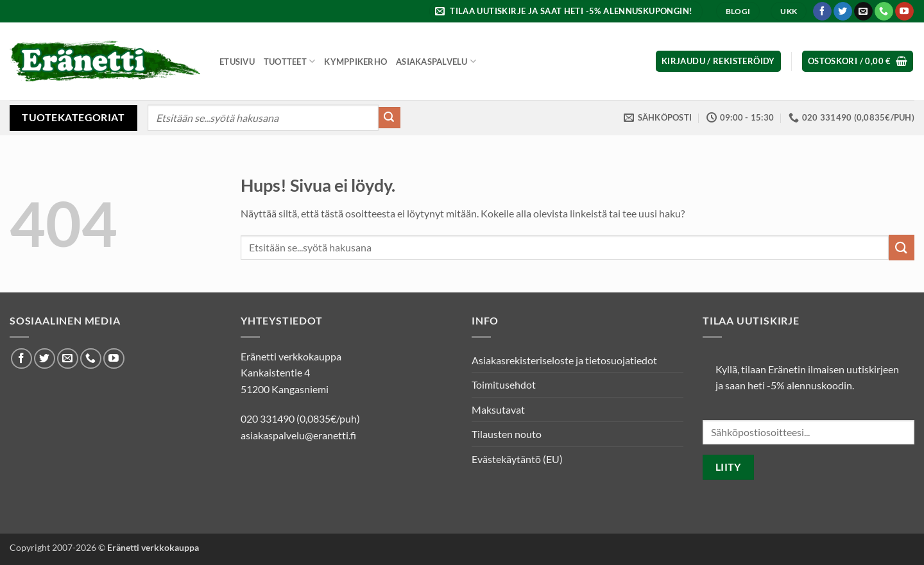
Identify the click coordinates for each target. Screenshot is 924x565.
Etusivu (237, 62)
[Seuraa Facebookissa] (822, 12)
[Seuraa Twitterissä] (843, 12)
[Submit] (389, 118)
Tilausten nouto (507, 434)
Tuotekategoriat (73, 117)
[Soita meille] (884, 12)
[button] (566, 11)
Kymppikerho (355, 62)
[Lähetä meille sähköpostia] (863, 12)
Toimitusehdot (504, 384)
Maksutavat (498, 409)
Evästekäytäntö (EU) (517, 459)
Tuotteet (290, 61)
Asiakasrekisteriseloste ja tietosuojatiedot (564, 360)
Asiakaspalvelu (436, 61)
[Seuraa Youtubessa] (904, 12)
